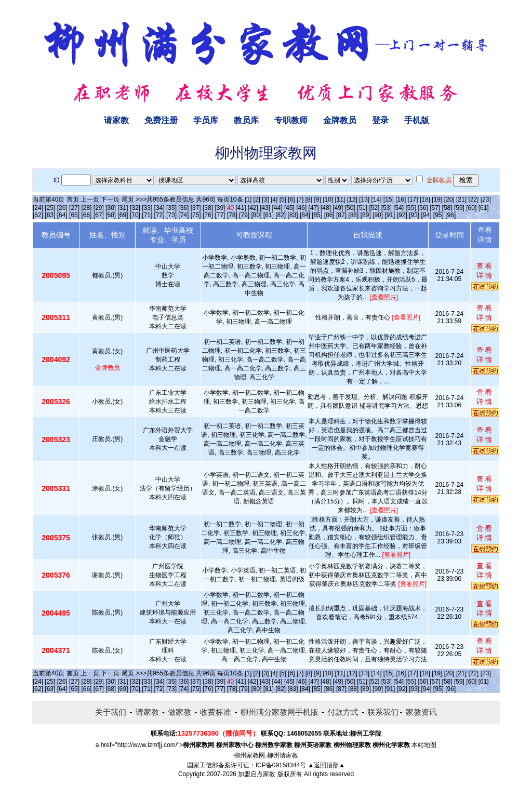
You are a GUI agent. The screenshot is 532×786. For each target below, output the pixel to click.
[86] (329, 215)
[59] (459, 208)
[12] (352, 199)
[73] (171, 215)
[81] (269, 215)
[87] (341, 215)
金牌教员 (340, 120)
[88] (353, 215)
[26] (62, 208)
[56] (423, 208)
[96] (450, 215)
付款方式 (343, 712)
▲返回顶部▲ (326, 765)
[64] (62, 215)
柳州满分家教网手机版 (280, 712)
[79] (244, 215)
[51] (362, 208)
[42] (253, 208)
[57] (435, 208)
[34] (159, 208)
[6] (291, 199)
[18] (425, 199)
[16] (401, 199)
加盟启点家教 (257, 774)
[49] (338, 208)
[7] (300, 199)
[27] (74, 208)
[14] (377, 199)
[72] (159, 215)
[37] (196, 208)
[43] (265, 208)
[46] (301, 208)
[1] (248, 199)
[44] (277, 208)
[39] (220, 208)
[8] (309, 199)
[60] (471, 208)
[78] (232, 215)
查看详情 (485, 271)
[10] (328, 199)
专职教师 (291, 120)
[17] (413, 199)
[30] (111, 208)
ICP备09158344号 (281, 765)
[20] (449, 199)
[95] (438, 215)
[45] (289, 208)
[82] (281, 215)
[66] (86, 215)
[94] (427, 215)
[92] (402, 215)
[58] (447, 208)
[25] (50, 208)
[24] (38, 208)
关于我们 (111, 712)
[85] (317, 215)
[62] (38, 215)
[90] (378, 215)
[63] (50, 215)
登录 (380, 120)
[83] (293, 215)
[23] (486, 199)
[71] (147, 215)
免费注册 (161, 120)
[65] (74, 215)
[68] (111, 215)
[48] (326, 208)
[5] (283, 199)
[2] (257, 199)
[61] (484, 208)
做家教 (179, 712)
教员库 (246, 120)
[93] (414, 215)
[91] (390, 215)
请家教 (116, 120)
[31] (123, 208)
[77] (220, 215)
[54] (398, 208)
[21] (461, 199)
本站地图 (424, 745)
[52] (374, 208)
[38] (208, 208)
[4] (274, 199)
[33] (147, 208)
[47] (314, 208)
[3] (265, 199)
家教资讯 (421, 712)
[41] (241, 208)
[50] (350, 208)
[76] (208, 215)
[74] (183, 215)
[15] (389, 199)
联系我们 (383, 712)
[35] (171, 208)
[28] (86, 208)
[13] (364, 199)
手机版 (417, 120)
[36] (183, 208)
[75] (196, 215)
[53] (387, 208)
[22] (473, 199)
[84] (305, 215)
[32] (135, 208)
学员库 (206, 120)
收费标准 (216, 712)
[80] (256, 215)
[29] (99, 208)
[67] (99, 215)
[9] (317, 199)
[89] (366, 215)
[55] (410, 208)
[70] (135, 215)
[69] (123, 215)
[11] (340, 199)
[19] (437, 199)
